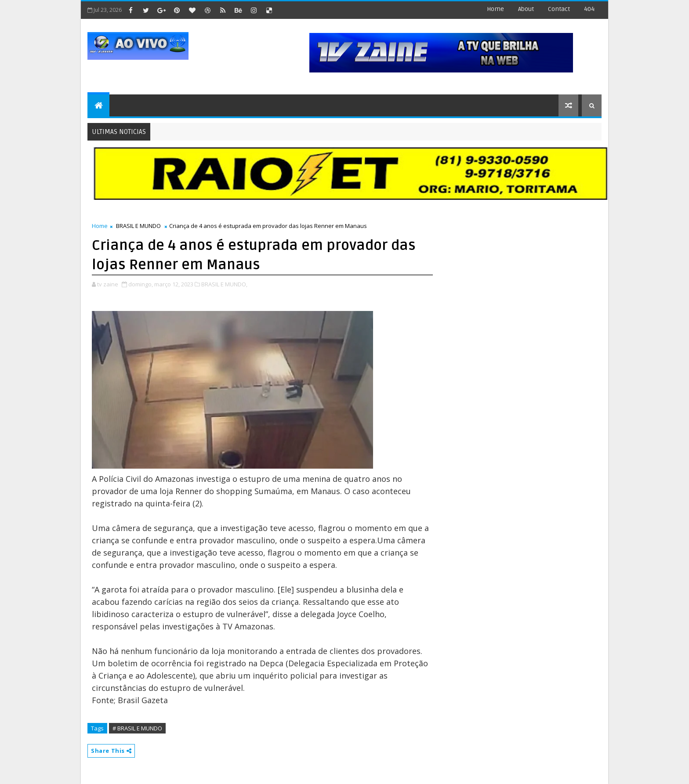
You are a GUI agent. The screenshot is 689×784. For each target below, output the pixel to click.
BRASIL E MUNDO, (224, 284)
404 (589, 9)
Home (495, 9)
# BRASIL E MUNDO (137, 728)
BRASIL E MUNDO (138, 226)
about (526, 9)
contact (559, 9)
